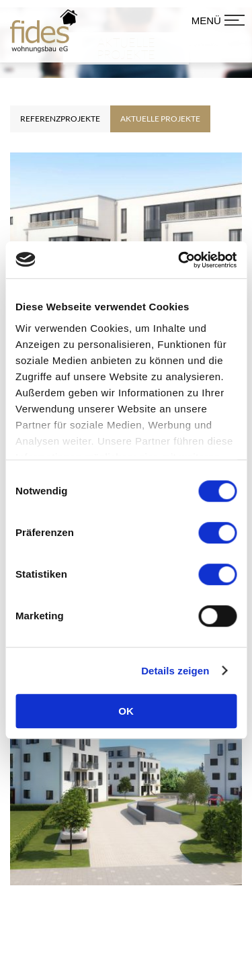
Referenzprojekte (60, 133)
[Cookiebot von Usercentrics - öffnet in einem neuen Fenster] (179, 260)
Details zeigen (175, 671)
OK (126, 711)
